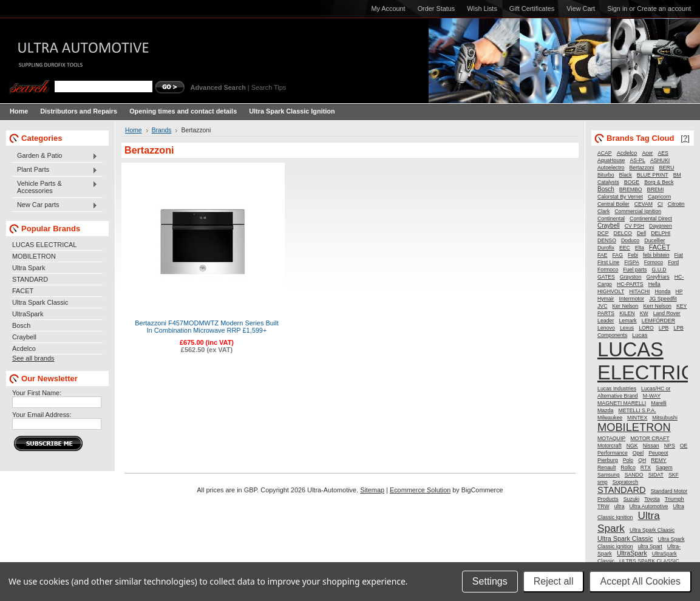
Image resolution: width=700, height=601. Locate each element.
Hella (654, 284)
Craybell (24, 337)
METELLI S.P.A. (637, 410)
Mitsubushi (665, 418)
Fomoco (654, 262)
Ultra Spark (29, 268)
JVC (602, 306)
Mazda (605, 410)
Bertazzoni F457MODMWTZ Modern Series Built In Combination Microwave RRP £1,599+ (206, 327)
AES (663, 153)
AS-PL (637, 160)
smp (603, 482)
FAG (617, 255)
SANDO (634, 475)
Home (134, 130)
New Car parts (55, 205)
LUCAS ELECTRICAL (44, 245)
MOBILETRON (34, 256)
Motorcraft (610, 446)
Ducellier (654, 240)
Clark (603, 211)
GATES (606, 277)
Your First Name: (37, 393)
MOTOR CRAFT (650, 438)
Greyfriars (658, 277)
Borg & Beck (659, 182)
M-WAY (652, 396)
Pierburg (608, 460)
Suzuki (631, 499)
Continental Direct (651, 219)
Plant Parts (55, 170)
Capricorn (659, 197)
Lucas (640, 335)
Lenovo (606, 328)
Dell (641, 233)
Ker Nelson (625, 306)
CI (660, 204)
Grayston (631, 277)
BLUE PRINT (653, 175)
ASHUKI (660, 160)
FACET (23, 291)
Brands (162, 130)
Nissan (651, 446)
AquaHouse (611, 160)
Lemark (627, 321)
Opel (638, 453)
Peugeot (658, 453)
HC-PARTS (630, 284)
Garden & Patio (55, 156)
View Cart (581, 8)
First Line (608, 262)
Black (626, 175)
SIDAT (656, 475)
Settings (490, 581)
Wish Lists (482, 8)
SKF (674, 475)
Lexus (627, 328)
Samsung (609, 475)
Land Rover (667, 313)
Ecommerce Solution (420, 490)
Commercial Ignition (638, 211)
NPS (670, 446)
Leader (606, 321)
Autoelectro (611, 168)
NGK (632, 446)
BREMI (656, 189)
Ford (673, 262)
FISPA (631, 262)
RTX (646, 467)
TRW (603, 506)
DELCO (623, 233)
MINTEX (637, 418)
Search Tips (269, 87)
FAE (602, 255)
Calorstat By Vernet (620, 197)
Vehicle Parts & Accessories (55, 187)
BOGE (632, 182)
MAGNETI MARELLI (622, 403)
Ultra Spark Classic (40, 302)
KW (644, 313)
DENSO (607, 240)
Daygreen (661, 226)
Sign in (617, 8)
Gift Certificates (532, 8)
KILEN (627, 313)
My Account (388, 8)
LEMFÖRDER (658, 321)
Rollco (628, 467)
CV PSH (634, 226)
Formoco (608, 270)
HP (679, 291)
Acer (647, 153)
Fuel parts (635, 270)
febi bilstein (656, 255)
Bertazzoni (642, 168)
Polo (628, 460)
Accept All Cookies (640, 581)
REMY (658, 460)
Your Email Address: (42, 415)
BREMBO (631, 189)
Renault (607, 467)
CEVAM (644, 204)
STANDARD (30, 279)
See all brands (33, 358)
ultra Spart (650, 546)
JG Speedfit (663, 299)
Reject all (554, 581)
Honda (663, 291)
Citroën (676, 204)
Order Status (437, 8)
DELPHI (661, 233)
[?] (685, 138)
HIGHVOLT (611, 291)
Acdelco (24, 348)
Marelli (659, 403)
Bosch (21, 325)
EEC (625, 248)
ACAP (605, 153)
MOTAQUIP (611, 438)
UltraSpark (28, 314)
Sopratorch (626, 482)
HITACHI (639, 291)
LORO (646, 328)
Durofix (606, 248)
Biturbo (606, 175)
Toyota (652, 499)
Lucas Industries (617, 389)
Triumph (675, 499)
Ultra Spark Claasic (652, 530)
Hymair (606, 299)
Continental (611, 219)
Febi (633, 255)
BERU (667, 168)
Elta (640, 248)
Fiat (679, 255)
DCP (603, 233)
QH (642, 460)
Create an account (664, 8)
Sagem (664, 467)
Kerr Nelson (657, 306)
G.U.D (659, 270)
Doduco (630, 240)
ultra (620, 506)
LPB (664, 328)
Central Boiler (613, 204)
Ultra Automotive (649, 506)
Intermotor (632, 299)
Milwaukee (610, 418)
